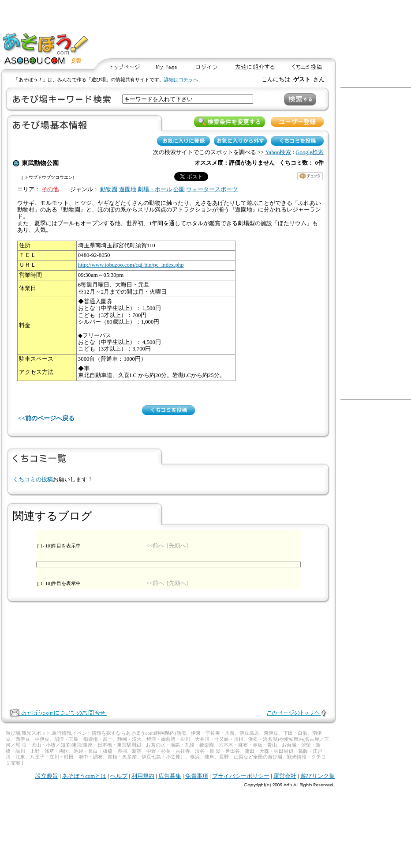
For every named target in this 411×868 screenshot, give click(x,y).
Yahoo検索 (278, 152)
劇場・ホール (155, 189)
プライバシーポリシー (241, 776)
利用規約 (143, 776)
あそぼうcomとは (84, 776)
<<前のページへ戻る (46, 418)
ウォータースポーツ (212, 189)
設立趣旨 (47, 776)
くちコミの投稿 (33, 479)
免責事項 (197, 776)
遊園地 (128, 189)
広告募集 (170, 776)
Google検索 (310, 152)
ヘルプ (119, 776)
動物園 (109, 189)
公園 (179, 189)
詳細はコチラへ (181, 79)
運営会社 (285, 776)
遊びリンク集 (318, 776)
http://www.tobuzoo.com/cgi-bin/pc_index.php (131, 265)
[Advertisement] (298, 29)
